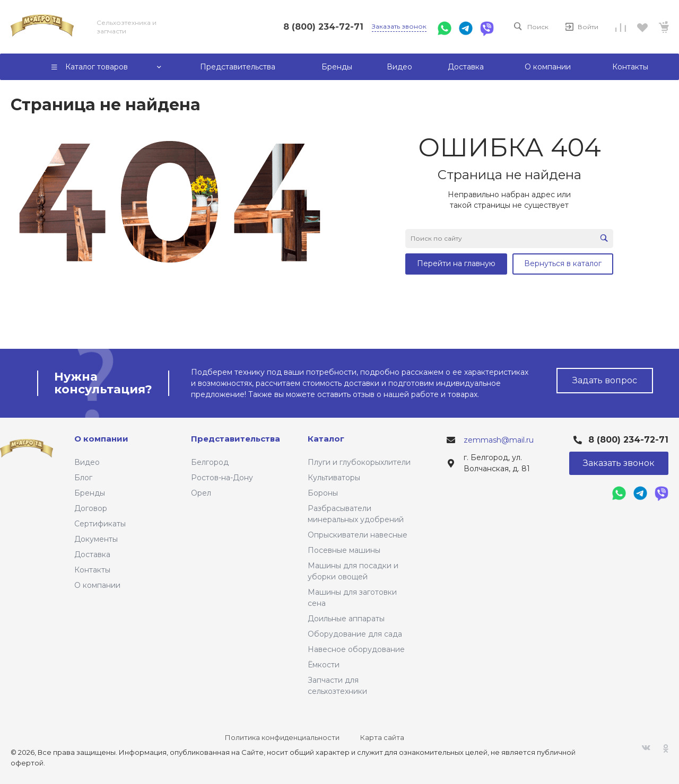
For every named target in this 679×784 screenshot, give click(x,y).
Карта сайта (382, 737)
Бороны (323, 493)
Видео (87, 462)
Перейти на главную (456, 263)
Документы (96, 539)
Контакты (92, 570)
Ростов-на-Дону (222, 478)
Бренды (90, 493)
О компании (97, 585)
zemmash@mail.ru (499, 440)
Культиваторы (334, 478)
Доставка (92, 554)
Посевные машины (344, 550)
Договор (91, 508)
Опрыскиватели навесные (358, 535)
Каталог (326, 439)
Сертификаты (100, 524)
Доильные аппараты (346, 619)
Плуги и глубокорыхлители (359, 462)
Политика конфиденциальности (282, 737)
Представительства (236, 439)
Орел (201, 493)
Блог (83, 478)
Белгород (210, 462)
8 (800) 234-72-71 (323, 27)
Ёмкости (324, 665)
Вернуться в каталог (563, 263)
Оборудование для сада (355, 634)
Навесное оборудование (356, 649)
